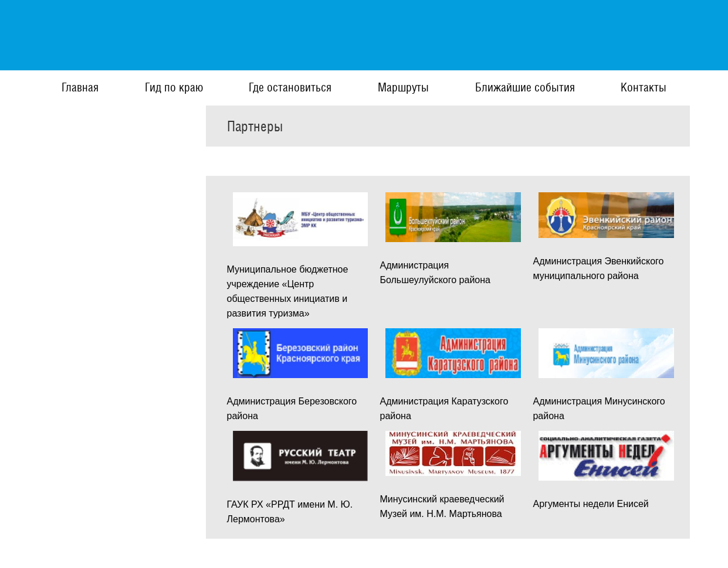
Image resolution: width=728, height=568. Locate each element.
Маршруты (403, 87)
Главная (80, 87)
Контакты (644, 87)
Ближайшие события (525, 87)
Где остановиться (290, 87)
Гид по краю (174, 87)
